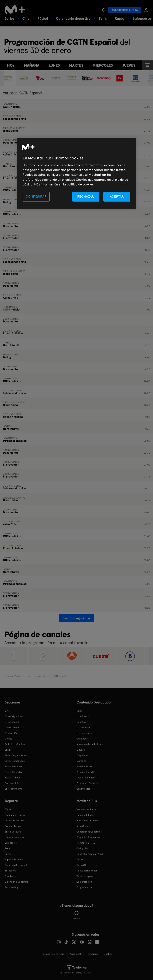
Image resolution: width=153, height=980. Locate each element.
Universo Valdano (14, 837)
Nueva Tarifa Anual (87, 871)
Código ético (83, 848)
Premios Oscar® (85, 772)
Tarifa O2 (81, 865)
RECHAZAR (86, 197)
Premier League (13, 826)
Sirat (79, 711)
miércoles (103, 65)
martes (76, 65)
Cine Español (12, 722)
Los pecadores (84, 733)
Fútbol (43, 18)
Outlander (82, 739)
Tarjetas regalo (85, 876)
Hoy (11, 65)
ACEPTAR (117, 197)
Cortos (8, 739)
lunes (54, 65)
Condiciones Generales (89, 832)
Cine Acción (11, 733)
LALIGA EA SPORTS (15, 821)
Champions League (15, 815)
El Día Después (13, 832)
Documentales (13, 783)
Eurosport (10, 871)
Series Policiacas (14, 767)
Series (10, 18)
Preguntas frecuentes (88, 837)
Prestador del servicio (52, 954)
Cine (26, 18)
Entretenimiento (14, 789)
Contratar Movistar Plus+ (90, 854)
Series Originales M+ (16, 755)
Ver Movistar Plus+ (86, 809)
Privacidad (92, 954)
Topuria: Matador (14, 860)
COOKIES (108, 954)
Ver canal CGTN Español (23, 93)
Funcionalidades (85, 815)
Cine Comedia (12, 728)
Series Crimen (12, 778)
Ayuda (77, 915)
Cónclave (81, 722)
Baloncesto (142, 18)
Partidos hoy (11, 887)
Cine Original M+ (14, 716)
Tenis (103, 18)
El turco (81, 750)
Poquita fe (82, 755)
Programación (84, 887)
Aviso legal (75, 954)
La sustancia (83, 728)
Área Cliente (83, 826)
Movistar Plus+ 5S (86, 843)
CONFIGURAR (36, 197)
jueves (129, 65)
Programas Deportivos (88, 783)
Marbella (81, 761)
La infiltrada (83, 716)
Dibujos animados (86, 778)
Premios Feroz (84, 767)
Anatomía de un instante (90, 744)
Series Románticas (15, 761)
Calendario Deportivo (16, 882)
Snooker (9, 876)
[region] (76, 173)
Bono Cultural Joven (87, 821)
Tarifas (80, 860)
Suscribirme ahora (125, 10)
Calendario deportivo (73, 18)
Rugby (120, 18)
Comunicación (84, 882)
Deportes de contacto (17, 865)
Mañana (32, 65)
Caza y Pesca (83, 789)
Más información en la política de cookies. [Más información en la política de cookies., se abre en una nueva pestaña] (64, 184)
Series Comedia (13, 772)
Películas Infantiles (15, 744)
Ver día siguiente (77, 618)
